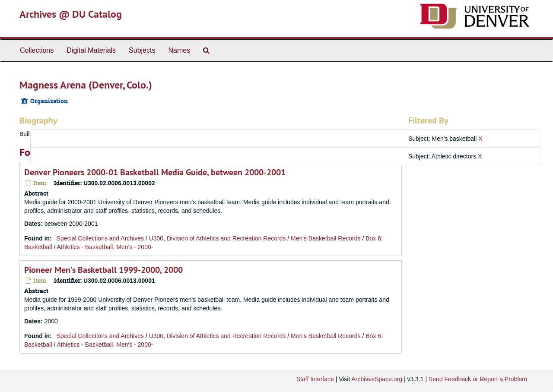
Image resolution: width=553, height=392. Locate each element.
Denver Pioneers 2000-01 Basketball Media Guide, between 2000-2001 (155, 172)
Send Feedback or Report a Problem (478, 379)
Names (179, 50)
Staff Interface (315, 379)
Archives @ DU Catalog (71, 14)
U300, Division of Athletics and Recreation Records (218, 238)
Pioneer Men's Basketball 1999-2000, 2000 (103, 270)
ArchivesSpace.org (377, 379)
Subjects (142, 50)
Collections (37, 50)
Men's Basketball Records (326, 238)
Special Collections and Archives (100, 238)
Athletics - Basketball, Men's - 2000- (105, 247)
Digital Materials (91, 50)
